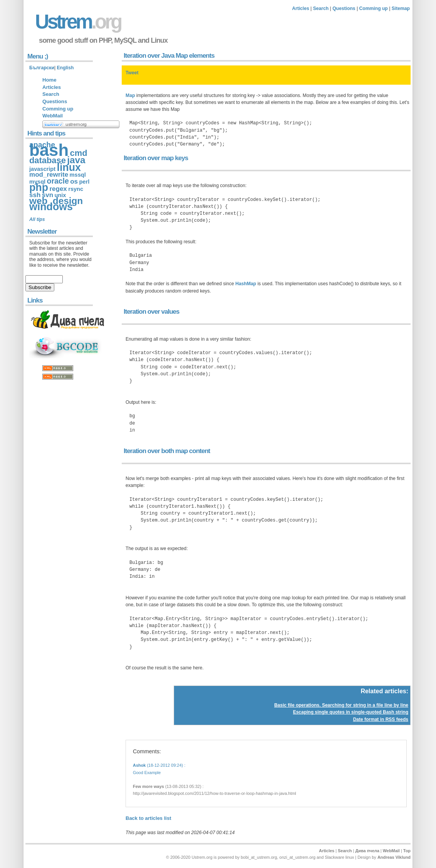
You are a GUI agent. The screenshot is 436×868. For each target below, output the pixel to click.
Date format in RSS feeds (381, 719)
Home (49, 80)
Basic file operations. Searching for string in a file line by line (341, 705)
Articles (301, 8)
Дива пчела (367, 851)
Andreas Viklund (394, 857)
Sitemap (401, 8)
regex (58, 189)
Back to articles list (148, 818)
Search (321, 8)
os (74, 181)
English (65, 68)
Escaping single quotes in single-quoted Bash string (351, 712)
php (39, 187)
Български (42, 68)
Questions (344, 8)
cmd (79, 153)
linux (69, 167)
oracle (58, 181)
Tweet (132, 73)
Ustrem (78, 22)
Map (130, 95)
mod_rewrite (49, 175)
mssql (78, 175)
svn (48, 195)
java (76, 160)
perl (84, 182)
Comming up (374, 8)
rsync (76, 189)
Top (407, 851)
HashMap (246, 284)
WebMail (53, 116)
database (48, 160)
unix (60, 195)
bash (49, 150)
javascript (42, 169)
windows (51, 207)
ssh (35, 195)
